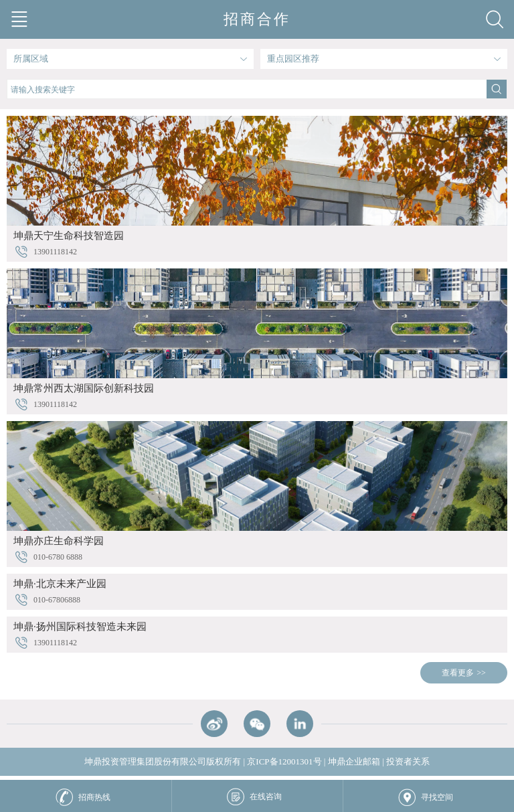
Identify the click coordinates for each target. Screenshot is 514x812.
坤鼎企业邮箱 (354, 761)
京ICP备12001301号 (284, 761)
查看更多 (458, 673)
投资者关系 (408, 761)
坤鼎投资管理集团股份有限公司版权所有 (163, 761)
